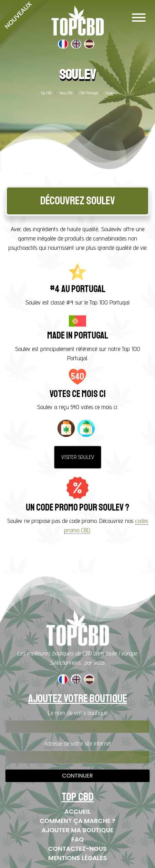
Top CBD (46, 93)
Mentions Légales (77, 858)
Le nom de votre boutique (78, 713)
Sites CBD (66, 93)
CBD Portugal (89, 93)
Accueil (77, 811)
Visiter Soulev (78, 457)
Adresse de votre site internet (77, 743)
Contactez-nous (77, 849)
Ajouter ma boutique (78, 830)
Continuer (78, 776)
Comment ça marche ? (77, 821)
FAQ (78, 839)
